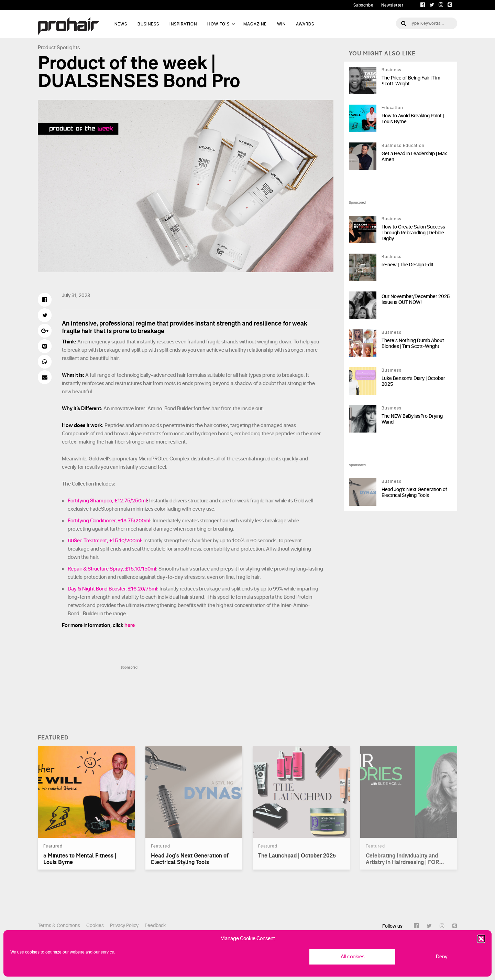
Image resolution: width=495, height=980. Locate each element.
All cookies (353, 957)
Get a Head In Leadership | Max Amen (414, 157)
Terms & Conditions (59, 925)
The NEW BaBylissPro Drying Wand (412, 419)
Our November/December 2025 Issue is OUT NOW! (416, 299)
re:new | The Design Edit (408, 265)
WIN (281, 24)
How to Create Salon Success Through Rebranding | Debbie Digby (413, 233)
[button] (481, 939)
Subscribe (364, 5)
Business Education (403, 146)
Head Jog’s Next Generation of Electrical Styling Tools (414, 492)
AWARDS (305, 24)
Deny (442, 957)
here (130, 625)
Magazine (255, 24)
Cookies (95, 925)
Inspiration (183, 24)
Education (392, 108)
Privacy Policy (124, 925)
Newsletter (392, 5)
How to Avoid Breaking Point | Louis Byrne (413, 119)
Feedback (155, 925)
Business (148, 24)
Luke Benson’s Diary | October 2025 (413, 381)
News (121, 24)
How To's (218, 24)
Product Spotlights (59, 48)
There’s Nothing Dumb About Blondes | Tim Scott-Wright (413, 343)
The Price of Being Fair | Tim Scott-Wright (411, 81)
